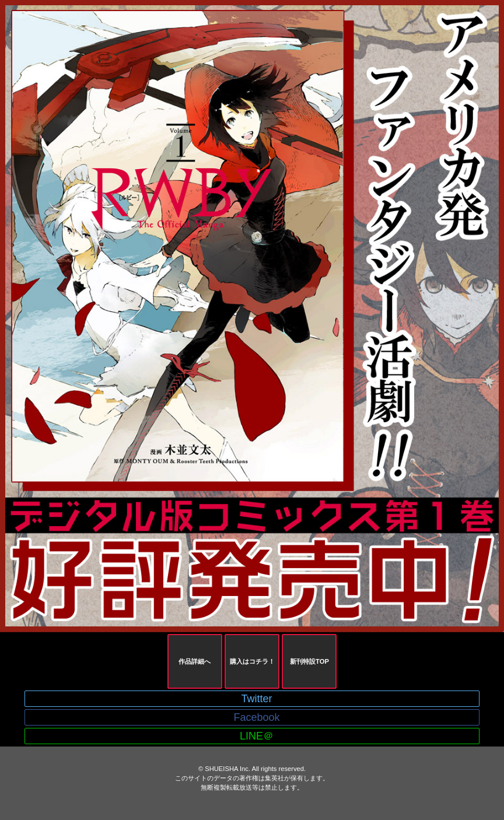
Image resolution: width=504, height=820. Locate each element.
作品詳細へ (195, 661)
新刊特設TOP (309, 661)
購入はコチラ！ (252, 661)
